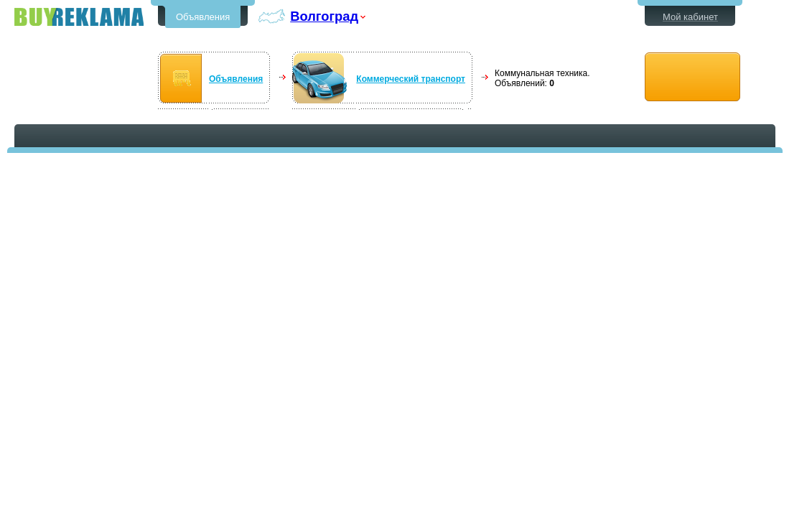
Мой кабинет (690, 17)
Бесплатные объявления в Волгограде (79, 17)
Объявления (203, 17)
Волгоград (324, 16)
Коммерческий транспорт (411, 79)
